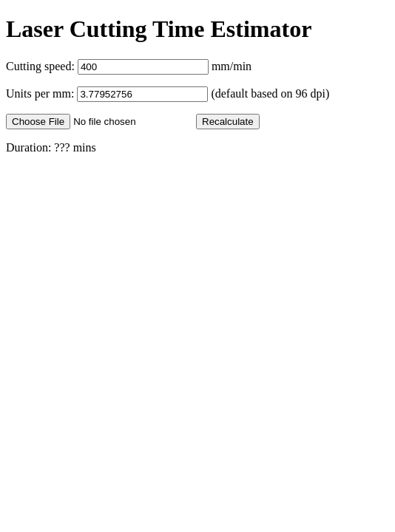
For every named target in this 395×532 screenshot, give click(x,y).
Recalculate (228, 122)
